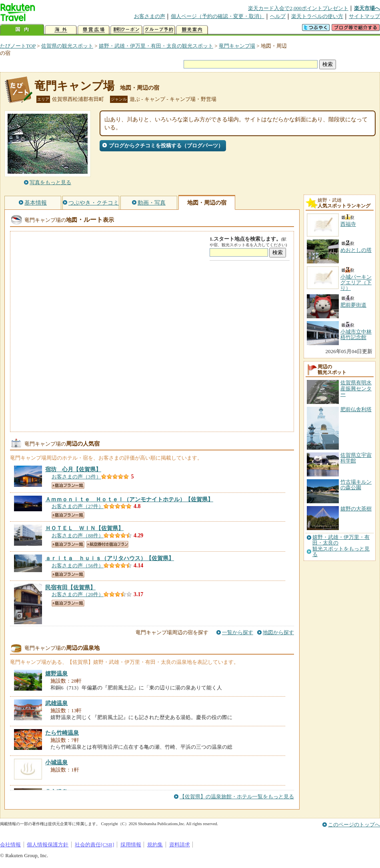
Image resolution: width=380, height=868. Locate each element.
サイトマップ (364, 16)
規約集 (155, 845)
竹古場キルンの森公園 (356, 485)
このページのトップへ (354, 825)
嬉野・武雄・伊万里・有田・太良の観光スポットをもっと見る (341, 546)
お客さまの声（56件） (78, 566)
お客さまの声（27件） (78, 506)
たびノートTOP (18, 46)
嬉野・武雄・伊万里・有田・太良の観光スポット (156, 46)
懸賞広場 (94, 30)
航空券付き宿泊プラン (107, 544)
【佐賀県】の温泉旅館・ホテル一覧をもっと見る (237, 797)
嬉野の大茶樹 (356, 509)
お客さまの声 (150, 16)
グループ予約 (159, 30)
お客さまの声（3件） (76, 477)
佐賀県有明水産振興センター (356, 388)
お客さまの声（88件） (78, 535)
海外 (61, 30)
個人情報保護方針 (48, 845)
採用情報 (131, 845)
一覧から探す (238, 632)
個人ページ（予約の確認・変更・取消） (218, 16)
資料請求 (180, 845)
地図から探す (278, 632)
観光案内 (192, 30)
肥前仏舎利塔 (356, 409)
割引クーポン (126, 30)
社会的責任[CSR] (95, 845)
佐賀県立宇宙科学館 (356, 458)
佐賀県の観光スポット (67, 46)
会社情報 (10, 845)
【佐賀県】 (73, 469)
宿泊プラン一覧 (68, 485)
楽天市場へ (367, 8)
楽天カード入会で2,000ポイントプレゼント (298, 8)
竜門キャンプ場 (237, 46)
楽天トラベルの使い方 (317, 16)
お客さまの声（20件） (78, 594)
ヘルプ (278, 16)
